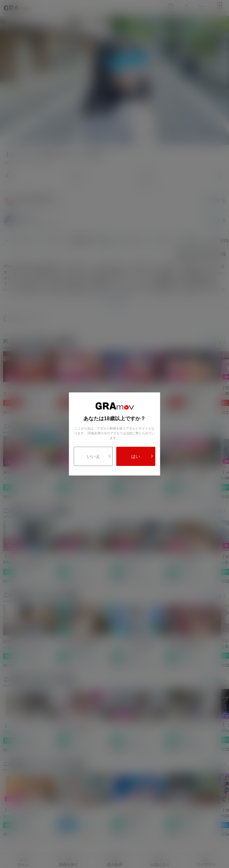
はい (142, 456)
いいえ (99, 456)
